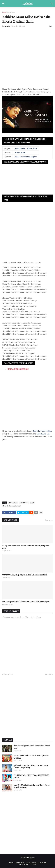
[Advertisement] (27, 58)
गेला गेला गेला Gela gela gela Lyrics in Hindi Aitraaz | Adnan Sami (25, 575)
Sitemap (34, 864)
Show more (49, 520)
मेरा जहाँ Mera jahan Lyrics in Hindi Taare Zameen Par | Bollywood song (26, 547)
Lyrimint (27, 3)
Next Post (48, 674)
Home (4, 12)
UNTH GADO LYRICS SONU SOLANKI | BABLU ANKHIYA (31, 757)
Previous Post (8, 674)
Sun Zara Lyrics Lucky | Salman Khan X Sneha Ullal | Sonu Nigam (26, 602)
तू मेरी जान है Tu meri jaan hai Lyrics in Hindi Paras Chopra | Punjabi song (31, 767)
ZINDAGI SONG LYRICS (18, 369)
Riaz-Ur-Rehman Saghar (26, 157)
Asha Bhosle (20, 149)
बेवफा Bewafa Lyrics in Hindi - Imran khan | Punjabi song (32, 747)
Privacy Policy (31, 862)
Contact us (20, 862)
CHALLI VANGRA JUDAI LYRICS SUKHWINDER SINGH (31, 776)
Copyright (42, 862)
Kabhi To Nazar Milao (42, 431)
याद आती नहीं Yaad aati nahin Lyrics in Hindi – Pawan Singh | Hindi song (32, 786)
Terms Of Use (23, 864)
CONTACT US (43, 434)
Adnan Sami (11, 12)
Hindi (32, 503)
